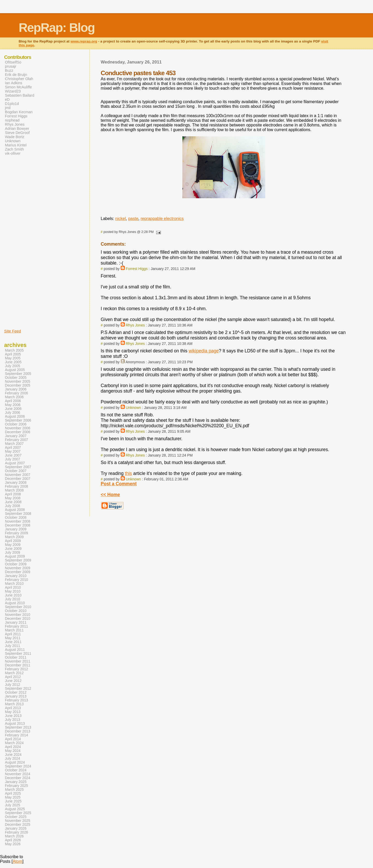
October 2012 (16, 692)
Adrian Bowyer (17, 129)
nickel (121, 219)
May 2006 (13, 405)
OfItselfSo (13, 62)
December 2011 (18, 665)
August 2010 (15, 603)
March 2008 (14, 490)
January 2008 (16, 483)
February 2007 (16, 440)
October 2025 (16, 817)
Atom (17, 861)
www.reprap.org (84, 41)
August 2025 (15, 809)
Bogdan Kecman (19, 112)
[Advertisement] (20, 242)
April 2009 (13, 541)
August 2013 (15, 724)
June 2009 (13, 549)
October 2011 (16, 657)
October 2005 (16, 378)
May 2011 (13, 638)
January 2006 (16, 389)
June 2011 (13, 642)
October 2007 (16, 471)
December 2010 (18, 619)
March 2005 (14, 350)
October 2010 (16, 611)
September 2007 (18, 467)
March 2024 (14, 743)
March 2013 (14, 704)
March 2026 (14, 836)
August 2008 (15, 510)
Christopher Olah (19, 79)
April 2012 (13, 677)
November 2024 (18, 774)
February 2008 (16, 486)
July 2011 (13, 646)
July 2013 (13, 720)
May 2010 (13, 591)
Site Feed (13, 331)
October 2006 (16, 424)
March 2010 (14, 584)
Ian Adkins (14, 83)
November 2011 (18, 661)
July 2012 (13, 685)
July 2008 (13, 506)
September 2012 (18, 689)
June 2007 (13, 455)
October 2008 (16, 518)
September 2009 (18, 560)
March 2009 (14, 537)
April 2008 (13, 494)
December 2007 (18, 479)
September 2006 (18, 420)
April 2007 (13, 448)
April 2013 (13, 708)
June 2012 (13, 681)
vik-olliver (13, 153)
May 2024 (13, 751)
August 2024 (15, 762)
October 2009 (16, 564)
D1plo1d (12, 104)
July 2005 (13, 366)
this (128, 473)
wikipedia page (204, 351)
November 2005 (18, 382)
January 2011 (16, 622)
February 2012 (16, 669)
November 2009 (18, 568)
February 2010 (16, 580)
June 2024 (13, 755)
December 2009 (18, 572)
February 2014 (16, 735)
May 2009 (13, 545)
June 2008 (13, 502)
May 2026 (13, 844)
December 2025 (18, 825)
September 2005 (18, 374)
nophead (12, 120)
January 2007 (16, 436)
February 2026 (16, 832)
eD (7, 99)
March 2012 (14, 673)
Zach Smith (14, 149)
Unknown (133, 408)
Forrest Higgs (137, 269)
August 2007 (15, 463)
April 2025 (13, 794)
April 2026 (13, 840)
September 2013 (18, 727)
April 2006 (13, 401)
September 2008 (18, 514)
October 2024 (16, 770)
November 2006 (18, 428)
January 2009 (16, 529)
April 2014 (13, 739)
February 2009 (16, 533)
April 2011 (13, 634)
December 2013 (18, 731)
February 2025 (16, 786)
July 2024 (13, 759)
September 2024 (18, 766)
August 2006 (15, 417)
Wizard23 (13, 91)
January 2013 (16, 696)
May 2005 (13, 358)
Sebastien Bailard (20, 95)
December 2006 (18, 432)
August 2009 (15, 556)
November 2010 (18, 615)
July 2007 (13, 459)
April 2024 (13, 747)
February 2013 (16, 700)
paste (133, 219)
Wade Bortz (15, 137)
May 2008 (13, 498)
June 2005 (13, 362)
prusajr (11, 66)
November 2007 (18, 475)
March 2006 (14, 397)
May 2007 (13, 451)
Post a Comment (119, 484)
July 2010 (13, 599)
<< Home (110, 495)
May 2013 (13, 712)
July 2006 (13, 413)
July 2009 (13, 553)
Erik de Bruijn (16, 75)
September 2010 (18, 607)
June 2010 (13, 595)
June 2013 (13, 716)
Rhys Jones (135, 325)
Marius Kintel (16, 145)
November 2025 (18, 821)
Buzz (9, 70)
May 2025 (13, 797)
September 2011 (18, 654)
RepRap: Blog (57, 28)
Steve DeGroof (17, 133)
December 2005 (18, 385)
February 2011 (16, 626)
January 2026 (16, 828)
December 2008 (18, 525)
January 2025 (16, 782)
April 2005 (13, 354)
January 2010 (16, 576)
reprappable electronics (162, 219)
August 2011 (15, 650)
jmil (8, 108)
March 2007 (14, 444)
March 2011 (14, 630)
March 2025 (14, 790)
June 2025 (13, 801)
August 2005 (15, 370)
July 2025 (13, 805)
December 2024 (18, 778)
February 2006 (16, 393)
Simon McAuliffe (18, 87)
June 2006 (13, 409)
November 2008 (18, 521)
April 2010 (13, 588)
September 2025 (18, 813)
